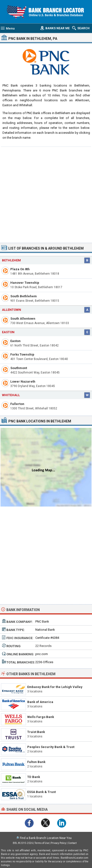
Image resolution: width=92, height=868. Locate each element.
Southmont (19, 368)
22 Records (43, 646)
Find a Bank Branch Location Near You (46, 838)
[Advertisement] (46, 194)
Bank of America (40, 702)
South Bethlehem (24, 296)
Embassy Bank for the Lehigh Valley (55, 687)
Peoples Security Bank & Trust (51, 747)
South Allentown (23, 319)
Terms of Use (42, 843)
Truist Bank (36, 732)
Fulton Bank (36, 762)
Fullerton (17, 404)
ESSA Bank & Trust (41, 792)
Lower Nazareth (23, 382)
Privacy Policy (59, 843)
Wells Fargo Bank (41, 717)
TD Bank (34, 777)
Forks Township (22, 354)
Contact (72, 843)
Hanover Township (25, 283)
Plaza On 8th (20, 269)
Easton (8, 332)
